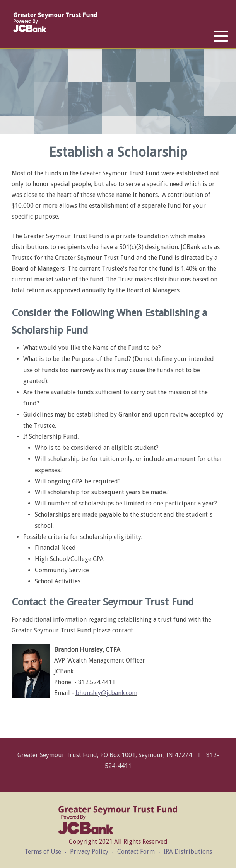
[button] (221, 36)
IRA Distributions (188, 852)
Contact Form (136, 852)
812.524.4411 (97, 682)
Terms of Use (43, 852)
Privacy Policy (89, 852)
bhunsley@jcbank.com (106, 693)
